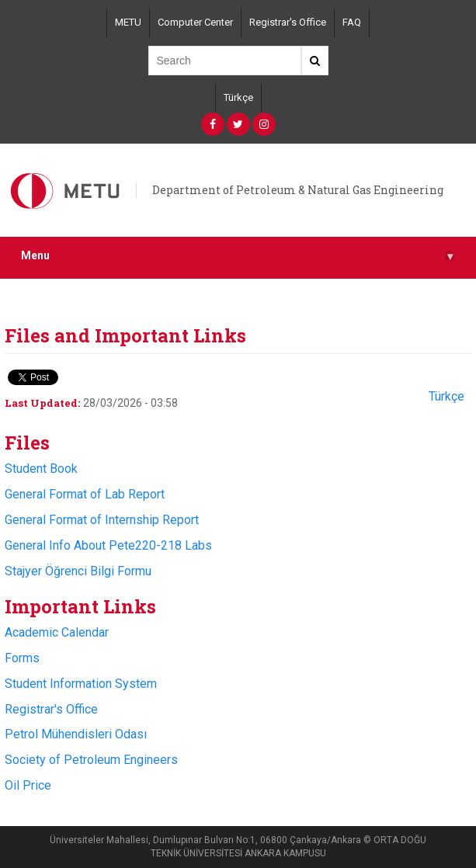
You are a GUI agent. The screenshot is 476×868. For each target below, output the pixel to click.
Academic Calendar (57, 632)
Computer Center (195, 22)
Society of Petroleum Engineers (91, 760)
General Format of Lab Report (85, 494)
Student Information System (81, 684)
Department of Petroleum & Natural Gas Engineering (298, 190)
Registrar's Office (288, 22)
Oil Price (28, 785)
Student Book (41, 469)
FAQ (352, 22)
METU (128, 22)
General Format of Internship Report (102, 520)
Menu (238, 256)
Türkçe (238, 97)
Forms (22, 658)
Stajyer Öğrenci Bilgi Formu (78, 571)
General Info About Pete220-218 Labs (108, 545)
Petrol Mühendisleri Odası (76, 734)
